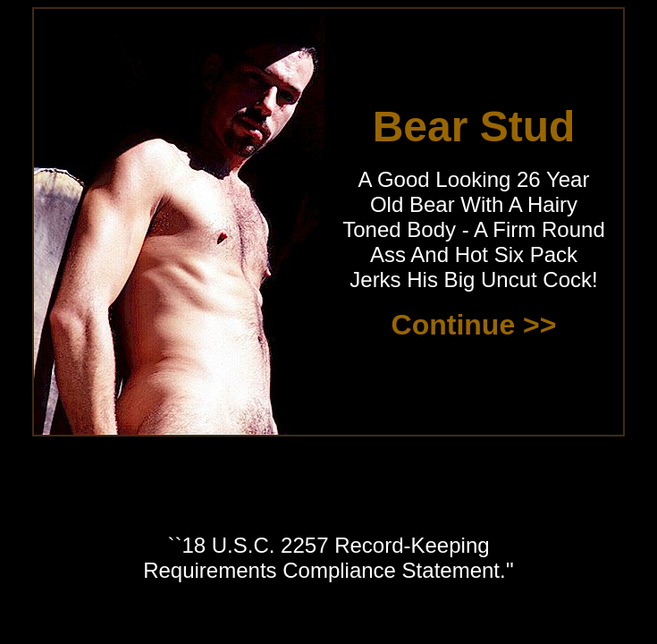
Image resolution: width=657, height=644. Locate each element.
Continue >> (474, 325)
